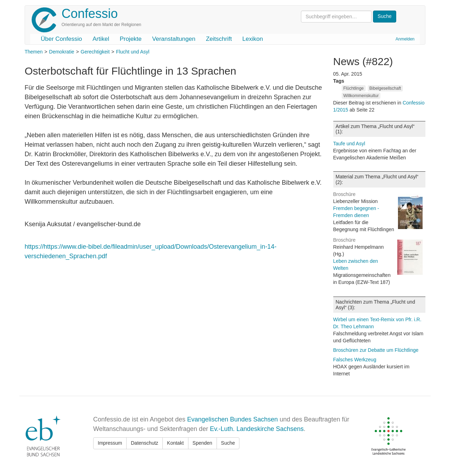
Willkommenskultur (361, 96)
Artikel (101, 39)
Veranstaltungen (174, 39)
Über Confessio (61, 39)
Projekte (130, 39)
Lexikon (253, 39)
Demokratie (62, 52)
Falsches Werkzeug (355, 360)
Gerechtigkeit (95, 52)
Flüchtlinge (354, 88)
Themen (34, 52)
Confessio (90, 14)
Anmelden (405, 39)
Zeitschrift (219, 39)
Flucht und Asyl (133, 52)
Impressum (110, 443)
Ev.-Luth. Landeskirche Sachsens (257, 429)
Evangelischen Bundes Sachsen (232, 419)
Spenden (202, 443)
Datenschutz (144, 443)
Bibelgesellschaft (385, 88)
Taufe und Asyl (349, 144)
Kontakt (175, 443)
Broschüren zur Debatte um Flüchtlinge (376, 350)
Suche (228, 443)
